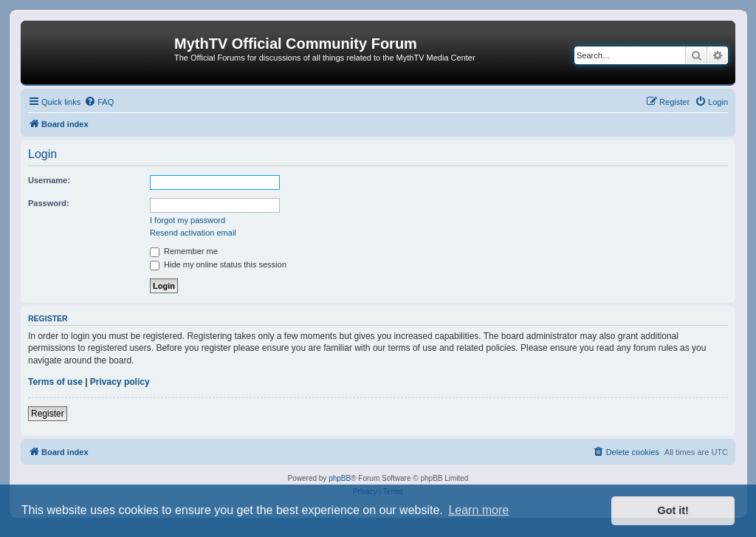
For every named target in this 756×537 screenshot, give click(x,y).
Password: (49, 203)
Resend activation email (193, 233)
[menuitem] (99, 102)
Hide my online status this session (218, 264)
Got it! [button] (673, 510)
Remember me (184, 251)
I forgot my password (188, 220)
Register (48, 414)
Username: (49, 180)
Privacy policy (120, 382)
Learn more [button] (478, 510)
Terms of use (55, 382)
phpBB (340, 478)
